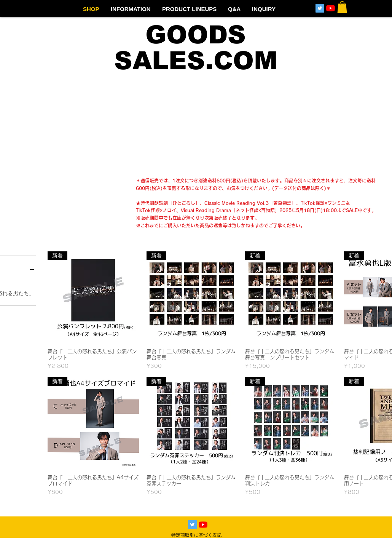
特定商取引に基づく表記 (196, 535)
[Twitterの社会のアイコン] (320, 8)
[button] (342, 7)
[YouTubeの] (331, 8)
